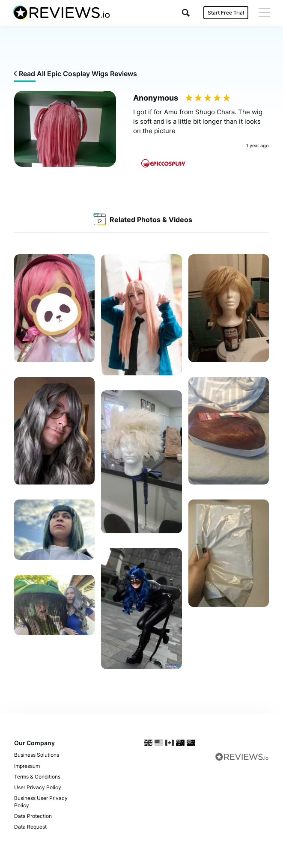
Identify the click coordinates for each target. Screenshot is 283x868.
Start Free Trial (226, 13)
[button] (186, 13)
